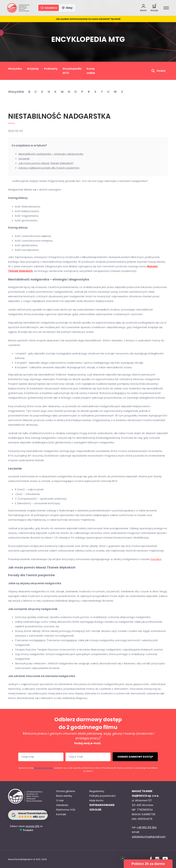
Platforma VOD (66, 810)
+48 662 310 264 (147, 827)
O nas (60, 800)
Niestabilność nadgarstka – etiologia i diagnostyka (51, 154)
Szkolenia (62, 805)
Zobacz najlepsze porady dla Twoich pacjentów (49, 168)
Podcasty (51, 69)
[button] (148, 864)
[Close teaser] (123, 858)
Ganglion (156, 559)
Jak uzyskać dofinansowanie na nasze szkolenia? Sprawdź (88, 19)
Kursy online (91, 71)
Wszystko (15, 69)
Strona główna (66, 791)
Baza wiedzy (64, 796)
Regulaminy (97, 791)
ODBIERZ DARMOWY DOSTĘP (135, 757)
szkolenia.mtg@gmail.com (149, 837)
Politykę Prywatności (43, 768)
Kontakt (61, 814)
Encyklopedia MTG (72, 71)
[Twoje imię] (41, 757)
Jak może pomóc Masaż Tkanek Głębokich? (46, 163)
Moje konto (96, 800)
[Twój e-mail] (88, 757)
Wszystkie (16, 92)
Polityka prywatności (102, 796)
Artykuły (33, 69)
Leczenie (24, 158)
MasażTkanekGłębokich (20, 859)
